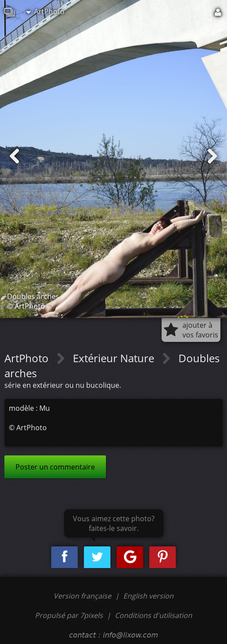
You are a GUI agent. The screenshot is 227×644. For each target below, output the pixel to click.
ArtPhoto (45, 11)
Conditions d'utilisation (153, 615)
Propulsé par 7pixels (69, 615)
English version (148, 596)
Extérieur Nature (115, 358)
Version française (83, 596)
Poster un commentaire (55, 467)
